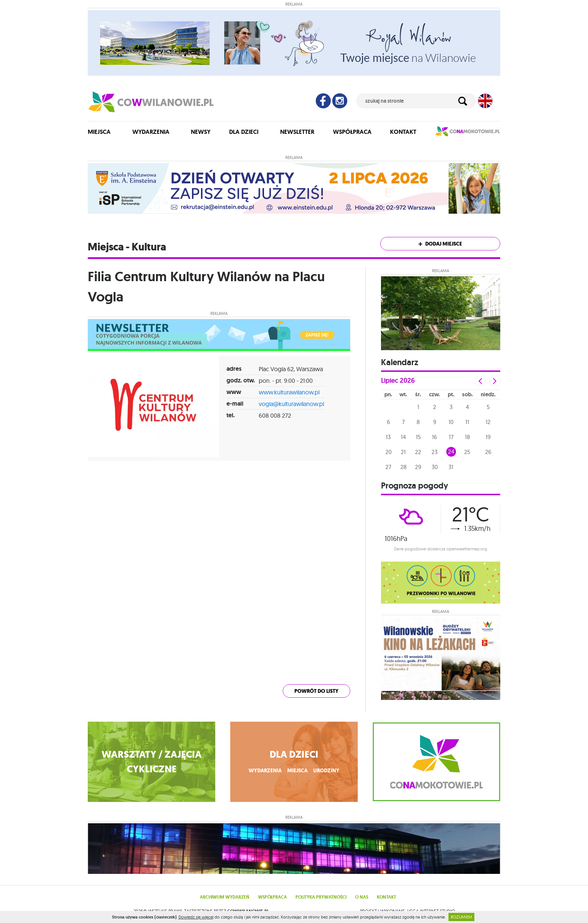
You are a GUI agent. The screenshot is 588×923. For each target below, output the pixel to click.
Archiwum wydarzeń (225, 897)
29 (418, 467)
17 (451, 437)
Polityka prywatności (321, 897)
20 (388, 452)
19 (488, 437)
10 (451, 422)
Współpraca (352, 132)
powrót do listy (316, 691)
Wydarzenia (151, 132)
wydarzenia (265, 771)
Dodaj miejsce (440, 244)
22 (418, 452)
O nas (362, 897)
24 (451, 452)
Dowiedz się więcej (196, 917)
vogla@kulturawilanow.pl (291, 404)
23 (435, 452)
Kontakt (403, 132)
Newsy (201, 132)
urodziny (326, 771)
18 (467, 437)
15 (418, 437)
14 (403, 437)
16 (434, 437)
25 (467, 452)
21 (403, 452)
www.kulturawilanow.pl (289, 392)
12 (488, 422)
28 (403, 467)
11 (467, 422)
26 (488, 452)
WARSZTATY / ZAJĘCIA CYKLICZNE (152, 762)
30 (435, 467)
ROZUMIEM (461, 917)
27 (388, 467)
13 (388, 437)
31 (451, 467)
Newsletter (297, 132)
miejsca (297, 771)
